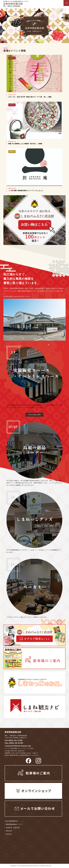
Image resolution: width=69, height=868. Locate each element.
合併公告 (9, 834)
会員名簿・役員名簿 (13, 828)
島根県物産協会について (14, 824)
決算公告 (9, 831)
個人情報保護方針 (12, 821)
